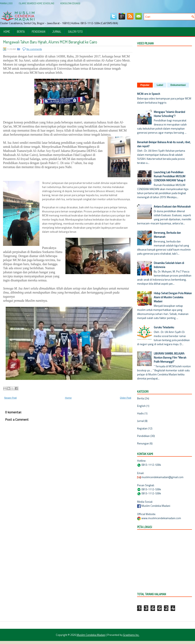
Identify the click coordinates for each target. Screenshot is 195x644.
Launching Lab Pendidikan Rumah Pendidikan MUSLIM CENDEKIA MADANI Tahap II (170, 176)
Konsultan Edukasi (70, 3)
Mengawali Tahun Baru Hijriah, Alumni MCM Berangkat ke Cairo (50, 42)
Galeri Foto (75, 32)
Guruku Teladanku (164, 327)
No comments (34, 49)
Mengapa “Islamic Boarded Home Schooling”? (169, 114)
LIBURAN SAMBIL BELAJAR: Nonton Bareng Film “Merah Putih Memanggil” (170, 358)
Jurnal (57, 32)
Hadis (140, 413)
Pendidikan (38, 32)
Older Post (126, 398)
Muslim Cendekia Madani (91, 635)
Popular (145, 85)
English (141, 406)
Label (160, 85)
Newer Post (10, 398)
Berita (21, 32)
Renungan (143, 443)
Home (7, 32)
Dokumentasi (178, 85)
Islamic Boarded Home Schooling (36, 3)
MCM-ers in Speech (149, 94)
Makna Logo (6, 3)
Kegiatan (142, 428)
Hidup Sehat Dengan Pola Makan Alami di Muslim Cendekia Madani (173, 297)
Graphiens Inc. (131, 635)
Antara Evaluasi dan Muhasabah (172, 206)
